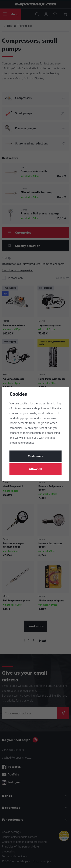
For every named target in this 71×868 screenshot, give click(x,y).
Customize (36, 456)
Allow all (35, 469)
